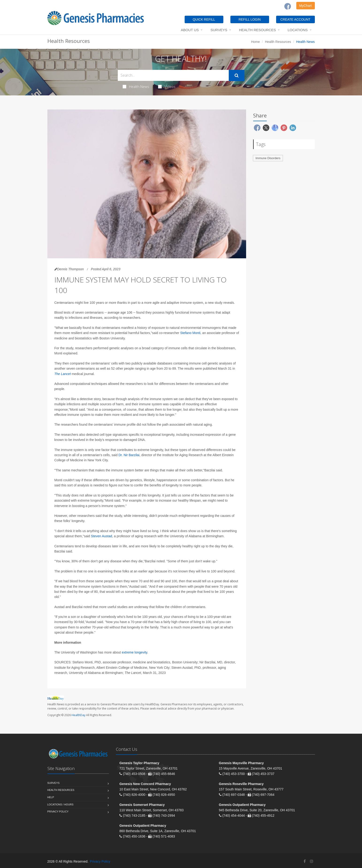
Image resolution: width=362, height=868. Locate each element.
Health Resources (257, 30)
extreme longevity (135, 652)
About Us (190, 30)
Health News (136, 86)
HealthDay (78, 715)
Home (255, 42)
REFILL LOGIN (250, 19)
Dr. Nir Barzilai (129, 455)
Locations (298, 30)
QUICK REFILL (204, 19)
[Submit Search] (237, 75)
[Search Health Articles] (173, 75)
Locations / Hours (61, 804)
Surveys (219, 30)
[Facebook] (288, 6)
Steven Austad (101, 536)
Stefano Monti (190, 333)
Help (51, 797)
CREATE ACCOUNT (295, 19)
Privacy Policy (58, 812)
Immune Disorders (268, 158)
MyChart (306, 6)
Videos (167, 86)
